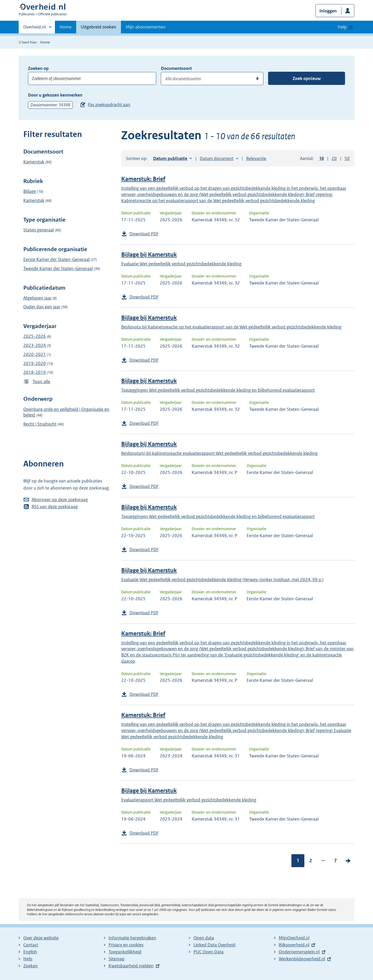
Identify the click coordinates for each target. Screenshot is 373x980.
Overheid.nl (34, 28)
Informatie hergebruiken (132, 938)
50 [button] (347, 158)
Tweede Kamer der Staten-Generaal (58, 268)
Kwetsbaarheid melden (131, 966)
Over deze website (41, 938)
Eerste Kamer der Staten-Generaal (56, 259)
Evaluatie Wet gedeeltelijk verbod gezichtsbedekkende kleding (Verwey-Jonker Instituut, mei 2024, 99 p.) (222, 580)
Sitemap (117, 959)
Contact (31, 945)
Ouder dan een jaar (42, 307)
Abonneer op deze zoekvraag (60, 500)
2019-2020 (35, 363)
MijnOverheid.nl (294, 938)
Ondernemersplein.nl (299, 952)
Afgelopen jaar (37, 298)
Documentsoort (176, 68)
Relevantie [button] (256, 158)
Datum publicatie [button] (170, 158)
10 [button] (321, 158)
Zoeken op (38, 68)
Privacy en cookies (126, 945)
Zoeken (31, 966)
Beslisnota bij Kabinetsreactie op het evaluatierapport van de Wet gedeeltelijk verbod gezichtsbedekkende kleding (231, 327)
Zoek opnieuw (307, 78)
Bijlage (30, 191)
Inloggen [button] (328, 11)
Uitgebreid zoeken (99, 27)
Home (66, 27)
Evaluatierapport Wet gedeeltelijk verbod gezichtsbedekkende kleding (189, 800)
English (30, 952)
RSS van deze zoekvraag (55, 507)
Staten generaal (39, 230)
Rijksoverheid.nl (294, 945)
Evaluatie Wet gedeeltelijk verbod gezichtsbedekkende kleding (181, 264)
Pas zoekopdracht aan (109, 105)
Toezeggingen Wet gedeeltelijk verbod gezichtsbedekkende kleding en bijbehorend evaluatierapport (218, 390)
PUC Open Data (209, 952)
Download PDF (144, 234)
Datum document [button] (217, 158)
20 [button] (334, 158)
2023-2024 (35, 345)
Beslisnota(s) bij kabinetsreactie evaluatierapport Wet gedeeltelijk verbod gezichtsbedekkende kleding (219, 453)
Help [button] (342, 27)
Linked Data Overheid (214, 945)
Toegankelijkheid (125, 952)
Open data (204, 938)
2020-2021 (35, 354)
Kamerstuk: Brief (143, 179)
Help (28, 959)
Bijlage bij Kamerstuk (149, 255)
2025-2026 (35, 336)
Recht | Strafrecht (40, 424)
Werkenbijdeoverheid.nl (302, 959)
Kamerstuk (34, 162)
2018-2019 (35, 372)
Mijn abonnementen (146, 27)
